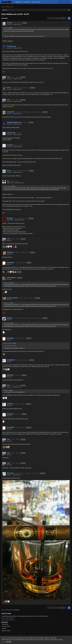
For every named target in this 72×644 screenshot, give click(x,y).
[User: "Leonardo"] (4, 113)
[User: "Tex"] (4, 182)
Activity (4, 629)
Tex (8, 181)
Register (67, 2)
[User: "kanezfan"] (4, 263)
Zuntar (10, 23)
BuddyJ (10, 218)
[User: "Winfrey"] (8, 247)
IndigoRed (11, 360)
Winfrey (10, 404)
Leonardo (11, 112)
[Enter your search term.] (36, 10)
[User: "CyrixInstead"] (20, 272)
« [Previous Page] (48, 18)
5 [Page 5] (62, 18)
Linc (9, 77)
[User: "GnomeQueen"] (16, 247)
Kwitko (10, 318)
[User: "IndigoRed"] (4, 361)
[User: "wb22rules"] (4, 134)
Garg (9, 171)
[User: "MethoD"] (4, 376)
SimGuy (10, 145)
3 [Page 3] (57, 18)
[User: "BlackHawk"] (18, 272)
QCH (9, 88)
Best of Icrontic (36, 2)
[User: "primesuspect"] (8, 272)
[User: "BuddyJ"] (4, 219)
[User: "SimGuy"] (4, 146)
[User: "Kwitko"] (4, 319)
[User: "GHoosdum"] (4, 247)
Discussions (27, 2)
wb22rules (11, 133)
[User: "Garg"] (4, 171)
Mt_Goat (6, 28)
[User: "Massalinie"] (8, 447)
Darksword (11, 46)
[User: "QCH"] (4, 88)
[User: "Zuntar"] (4, 24)
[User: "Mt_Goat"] (4, 474)
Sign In (61, 2)
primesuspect (8, 186)
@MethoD (7, 390)
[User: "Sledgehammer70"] (4, 123)
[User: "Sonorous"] (11, 247)
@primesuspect (8, 343)
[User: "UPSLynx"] (6, 247)
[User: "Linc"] (4, 78)
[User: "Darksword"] (4, 47)
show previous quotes (10, 346)
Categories (18, 2)
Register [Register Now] (11, 619)
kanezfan (11, 262)
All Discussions (6, 626)
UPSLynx (10, 252)
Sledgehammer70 (14, 122)
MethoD (10, 375)
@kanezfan (7, 283)
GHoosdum (11, 278)
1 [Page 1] (51, 18)
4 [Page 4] (60, 18)
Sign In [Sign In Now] (4, 619)
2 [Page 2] (54, 18)
